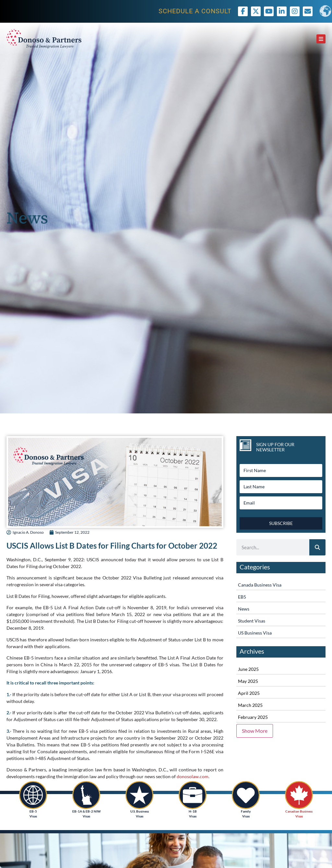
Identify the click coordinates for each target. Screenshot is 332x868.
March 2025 (250, 705)
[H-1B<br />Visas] (193, 795)
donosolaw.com (193, 776)
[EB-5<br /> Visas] (33, 795)
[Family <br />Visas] (246, 795)
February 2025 (253, 717)
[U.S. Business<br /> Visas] (139, 795)
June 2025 (248, 669)
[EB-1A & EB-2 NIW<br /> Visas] (86, 795)
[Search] (317, 547)
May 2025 (248, 681)
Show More (255, 731)
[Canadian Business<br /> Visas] (299, 795)
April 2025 (249, 693)
